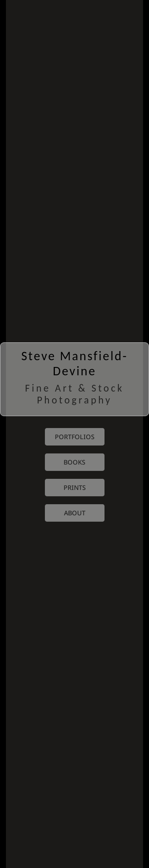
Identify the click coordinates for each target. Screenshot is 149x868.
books (74, 462)
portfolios (75, 437)
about (75, 513)
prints (75, 488)
